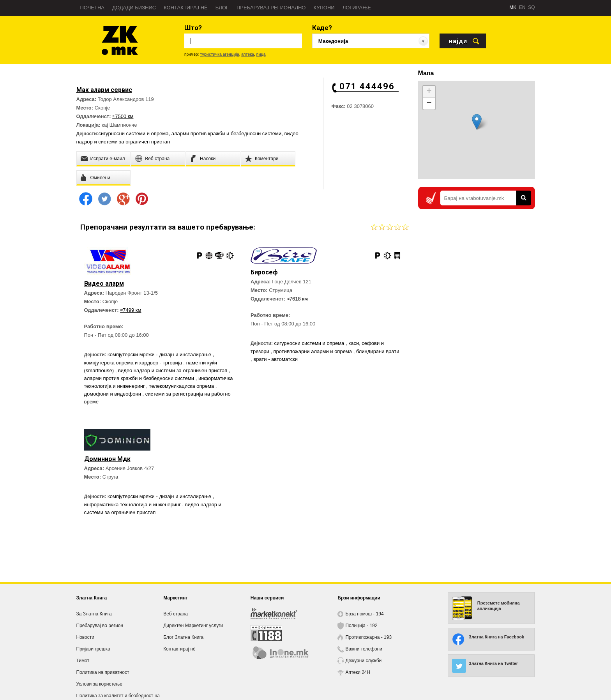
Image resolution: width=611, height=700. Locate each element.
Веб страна (176, 614)
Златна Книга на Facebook (496, 637)
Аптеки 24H (358, 672)
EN (522, 7)
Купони (324, 8)
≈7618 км (297, 299)
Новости (85, 637)
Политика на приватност (103, 672)
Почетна (93, 8)
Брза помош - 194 (364, 614)
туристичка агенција (220, 54)
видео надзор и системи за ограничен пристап (173, 370)
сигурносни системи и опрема (134, 133)
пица (261, 54)
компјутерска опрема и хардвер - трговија (134, 363)
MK (513, 7)
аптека (248, 54)
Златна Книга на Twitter (493, 663)
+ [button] (429, 92)
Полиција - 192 (361, 626)
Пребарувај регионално (271, 8)
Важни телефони (364, 649)
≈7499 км (131, 310)
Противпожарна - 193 (368, 637)
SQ (531, 7)
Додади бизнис (134, 8)
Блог (222, 8)
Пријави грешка (93, 649)
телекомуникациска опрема (182, 386)
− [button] (429, 104)
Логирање (357, 8)
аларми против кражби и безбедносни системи (227, 133)
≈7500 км (123, 116)
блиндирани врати (378, 351)
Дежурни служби (363, 661)
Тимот (83, 661)
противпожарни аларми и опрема (313, 351)
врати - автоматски (275, 359)
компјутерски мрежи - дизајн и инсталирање (160, 354)
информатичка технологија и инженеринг (133, 505)
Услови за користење (99, 684)
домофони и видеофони (113, 394)
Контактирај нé (186, 8)
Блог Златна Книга (183, 637)
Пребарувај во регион (100, 626)
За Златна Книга (94, 614)
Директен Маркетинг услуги (193, 626)
